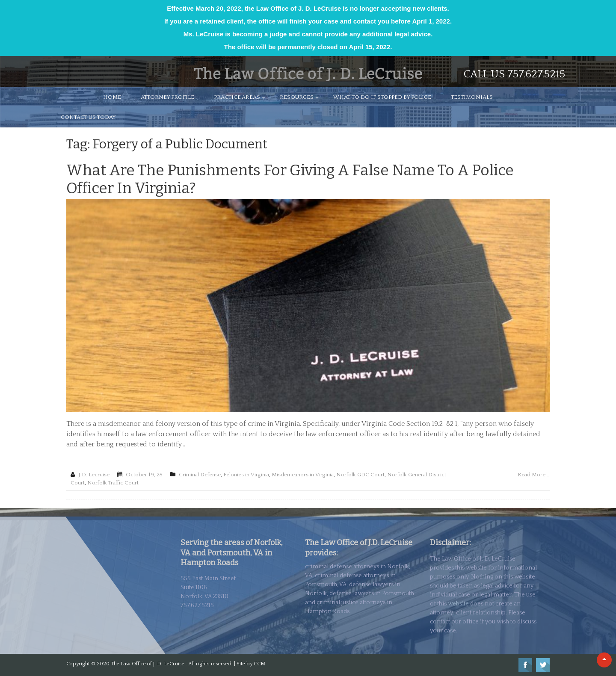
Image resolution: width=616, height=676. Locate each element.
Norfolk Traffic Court (113, 483)
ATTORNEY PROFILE (167, 97)
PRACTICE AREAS (237, 97)
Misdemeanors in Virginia (303, 475)
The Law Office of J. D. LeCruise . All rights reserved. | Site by (182, 664)
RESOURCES (297, 97)
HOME (112, 97)
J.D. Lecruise (94, 475)
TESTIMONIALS (472, 97)
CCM (259, 664)
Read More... (533, 475)
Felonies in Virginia (246, 475)
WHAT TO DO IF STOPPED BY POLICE (382, 97)
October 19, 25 (144, 475)
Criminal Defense (200, 475)
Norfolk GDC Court (360, 475)
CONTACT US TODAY (88, 117)
